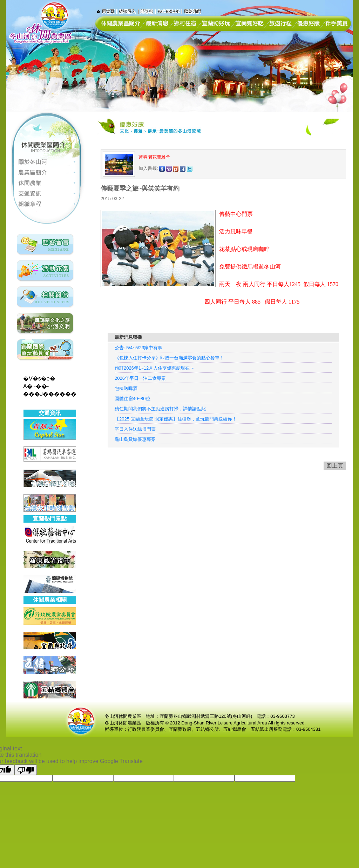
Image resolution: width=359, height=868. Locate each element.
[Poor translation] (26, 770)
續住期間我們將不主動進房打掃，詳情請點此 (160, 409)
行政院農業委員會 (146, 729)
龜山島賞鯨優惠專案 (135, 439)
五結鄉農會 (235, 729)
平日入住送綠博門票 (135, 429)
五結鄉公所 (207, 729)
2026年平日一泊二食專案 (140, 378)
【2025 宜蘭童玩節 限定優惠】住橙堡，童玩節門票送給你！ (176, 419)
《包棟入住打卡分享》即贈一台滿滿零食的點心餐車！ (169, 358)
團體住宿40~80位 (133, 399)
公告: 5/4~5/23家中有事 (138, 348)
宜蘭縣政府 (180, 729)
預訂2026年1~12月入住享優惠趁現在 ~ (154, 368)
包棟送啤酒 (126, 388)
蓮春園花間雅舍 (155, 157)
